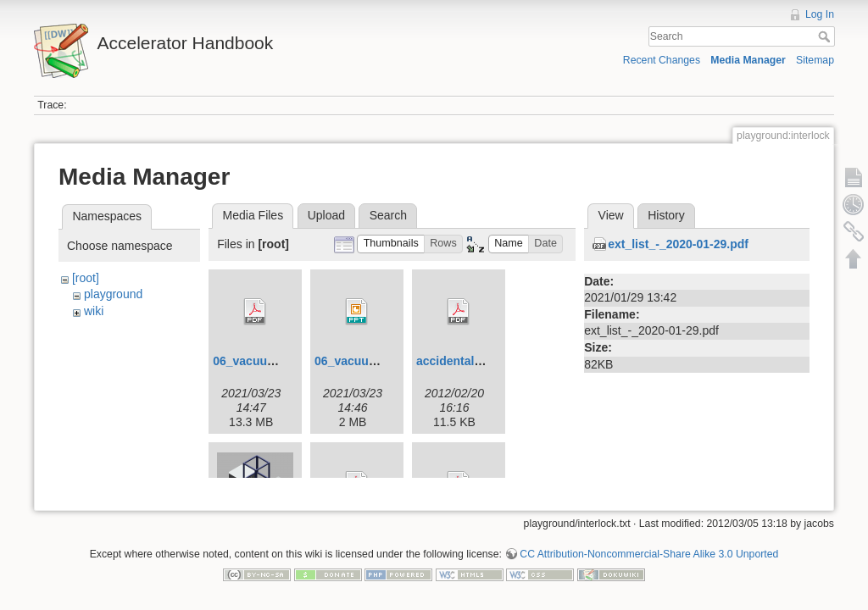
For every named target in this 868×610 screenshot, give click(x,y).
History (666, 215)
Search (826, 36)
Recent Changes (662, 60)
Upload (326, 215)
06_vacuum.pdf (256, 361)
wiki (94, 311)
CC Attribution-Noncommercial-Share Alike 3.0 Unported (649, 547)
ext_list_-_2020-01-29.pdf (678, 244)
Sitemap (815, 60)
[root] (86, 278)
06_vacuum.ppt (358, 361)
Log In (820, 14)
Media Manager (748, 60)
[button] (391, 244)
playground (113, 294)
